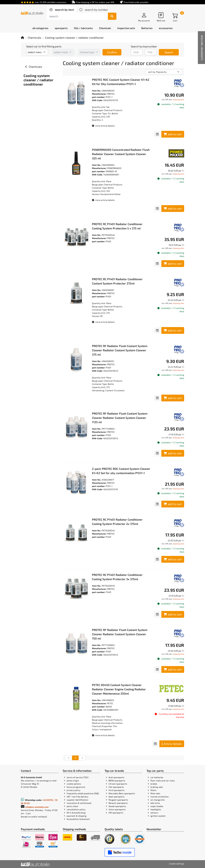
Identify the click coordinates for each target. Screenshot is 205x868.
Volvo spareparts (117, 809)
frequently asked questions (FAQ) (83, 793)
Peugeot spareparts (118, 800)
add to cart (173, 134)
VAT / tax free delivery (77, 797)
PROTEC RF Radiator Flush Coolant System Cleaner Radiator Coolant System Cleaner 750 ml (120, 634)
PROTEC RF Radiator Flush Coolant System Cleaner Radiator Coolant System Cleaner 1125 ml (120, 418)
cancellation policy (76, 809)
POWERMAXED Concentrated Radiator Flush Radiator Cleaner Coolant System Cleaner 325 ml (121, 154)
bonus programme (76, 787)
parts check (72, 806)
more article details (103, 126)
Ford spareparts (116, 790)
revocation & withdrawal (79, 803)
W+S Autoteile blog (76, 813)
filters (153, 790)
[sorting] (164, 72)
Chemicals (34, 38)
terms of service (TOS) (78, 777)
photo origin (73, 780)
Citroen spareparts (118, 784)
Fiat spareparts (116, 787)
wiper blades (157, 806)
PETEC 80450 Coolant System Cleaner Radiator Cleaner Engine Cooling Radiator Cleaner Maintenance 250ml (119, 689)
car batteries (157, 777)
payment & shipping (77, 816)
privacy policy (73, 790)
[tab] (62, 10)
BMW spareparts (117, 780)
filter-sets (155, 793)
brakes (154, 784)
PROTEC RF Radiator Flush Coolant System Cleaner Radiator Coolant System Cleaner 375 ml (120, 350)
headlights (156, 809)
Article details (172, 744)
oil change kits (158, 800)
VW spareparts (116, 813)
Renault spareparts (118, 803)
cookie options (74, 784)
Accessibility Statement (78, 819)
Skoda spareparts (117, 806)
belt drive (155, 803)
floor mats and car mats (163, 780)
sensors (154, 813)
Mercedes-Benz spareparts (122, 793)
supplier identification (77, 800)
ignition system (158, 816)
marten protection (160, 797)
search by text (64, 10)
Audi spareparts (116, 777)
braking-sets (157, 787)
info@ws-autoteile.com (37, 807)
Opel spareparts (116, 797)
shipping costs (178, 99)
